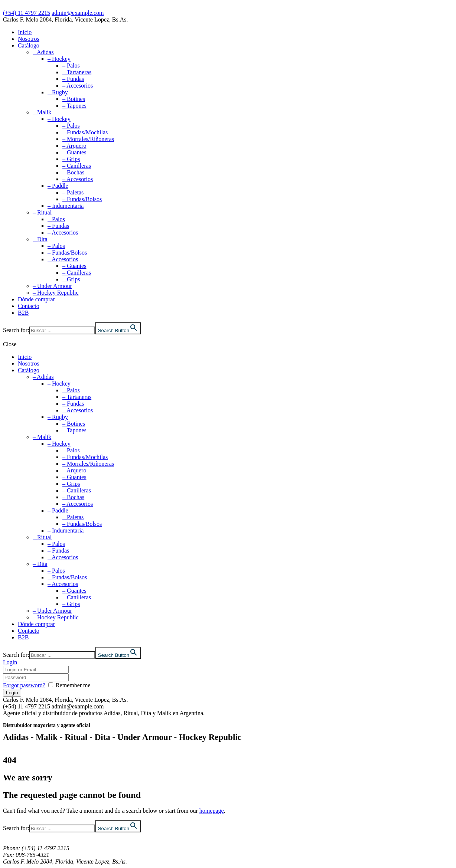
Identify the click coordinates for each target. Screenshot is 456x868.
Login (10, 662)
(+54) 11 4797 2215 (27, 13)
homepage (212, 811)
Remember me (73, 685)
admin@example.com (78, 13)
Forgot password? (24, 685)
